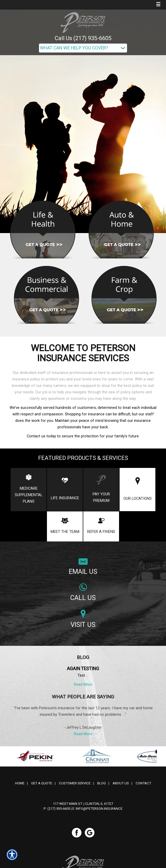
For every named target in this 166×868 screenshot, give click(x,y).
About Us (121, 783)
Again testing (83, 669)
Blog (102, 783)
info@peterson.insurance (99, 809)
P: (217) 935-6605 (57, 809)
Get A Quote (42, 783)
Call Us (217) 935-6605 (83, 38)
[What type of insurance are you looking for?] (83, 48)
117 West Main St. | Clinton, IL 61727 (83, 804)
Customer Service (75, 783)
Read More (83, 684)
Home (20, 783)
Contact (143, 783)
